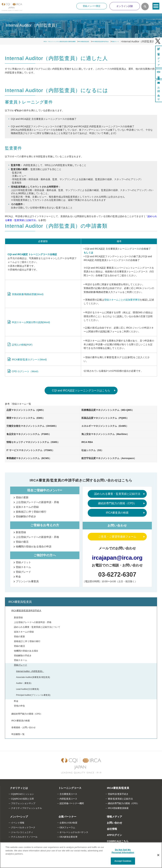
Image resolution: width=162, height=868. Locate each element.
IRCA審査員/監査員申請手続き (26, 611)
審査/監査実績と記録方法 (120, 799)
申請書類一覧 (18, 734)
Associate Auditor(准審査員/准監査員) (33, 677)
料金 (18, 577)
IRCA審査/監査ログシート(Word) (29, 360)
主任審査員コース (68, 794)
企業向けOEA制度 (68, 823)
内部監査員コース (68, 799)
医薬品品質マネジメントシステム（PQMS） (105, 418)
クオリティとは (17, 788)
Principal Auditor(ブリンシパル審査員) (33, 695)
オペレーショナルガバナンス (74, 832)
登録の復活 (22, 542)
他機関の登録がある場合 (26, 651)
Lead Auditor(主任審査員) (28, 689)
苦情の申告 (19, 706)
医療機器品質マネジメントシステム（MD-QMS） (108, 410)
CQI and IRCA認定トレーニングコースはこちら (81, 391)
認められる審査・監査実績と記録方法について (37, 627)
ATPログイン (113, 835)
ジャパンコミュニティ (22, 832)
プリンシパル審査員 (27, 581)
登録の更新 (22, 497)
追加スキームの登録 (27, 507)
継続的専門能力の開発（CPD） (117, 503)
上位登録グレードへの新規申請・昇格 (37, 502)
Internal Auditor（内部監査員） (30, 671)
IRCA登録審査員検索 (118, 808)
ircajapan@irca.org (117, 558)
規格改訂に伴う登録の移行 (31, 512)
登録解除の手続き (26, 516)
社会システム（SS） (93, 450)
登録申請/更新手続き (118, 794)
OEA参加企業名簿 (68, 837)
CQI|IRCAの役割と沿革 (23, 799)
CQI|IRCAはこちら (116, 841)
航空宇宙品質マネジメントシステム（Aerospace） (109, 458)
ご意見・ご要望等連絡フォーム (117, 537)
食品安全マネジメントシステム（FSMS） (29, 434)
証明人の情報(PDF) (22, 345)
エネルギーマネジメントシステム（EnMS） (105, 426)
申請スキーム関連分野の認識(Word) (31, 322)
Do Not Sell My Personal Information (123, 851)
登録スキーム (23, 567)
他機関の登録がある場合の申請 (34, 546)
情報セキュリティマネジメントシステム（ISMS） (33, 442)
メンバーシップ (17, 817)
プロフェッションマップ (23, 803)
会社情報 (110, 829)
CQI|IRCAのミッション (23, 794)
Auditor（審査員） (24, 683)
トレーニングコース (68, 788)
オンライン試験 (125, 6)
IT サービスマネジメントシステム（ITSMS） (30, 450)
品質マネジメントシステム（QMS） (26, 410)
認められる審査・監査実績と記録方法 (117, 494)
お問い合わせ (113, 823)
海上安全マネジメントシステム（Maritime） (105, 434)
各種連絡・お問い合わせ (23, 727)
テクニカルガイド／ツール (24, 837)
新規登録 (21, 532)
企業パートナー (66, 817)
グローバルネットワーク (23, 827)
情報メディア (113, 817)
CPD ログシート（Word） (26, 371)
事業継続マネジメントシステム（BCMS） (29, 458)
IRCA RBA (87, 442)
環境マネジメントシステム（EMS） (26, 418)
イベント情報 (18, 823)
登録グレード (23, 572)
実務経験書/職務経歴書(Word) (28, 294)
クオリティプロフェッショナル (26, 808)
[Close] (158, 855)
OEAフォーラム (67, 827)
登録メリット (23, 562)
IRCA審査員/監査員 (20, 602)
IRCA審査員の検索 (117, 513)
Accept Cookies (123, 861)
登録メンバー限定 (92, 6)
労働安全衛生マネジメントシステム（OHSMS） (32, 426)
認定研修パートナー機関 (72, 803)
